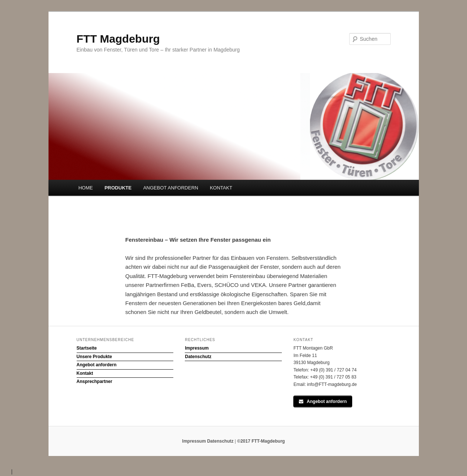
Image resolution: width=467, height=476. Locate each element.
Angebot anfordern (97, 365)
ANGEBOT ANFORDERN (171, 188)
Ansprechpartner (95, 381)
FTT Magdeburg (118, 39)
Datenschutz (198, 357)
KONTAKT (221, 188)
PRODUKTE (118, 188)
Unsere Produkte (94, 357)
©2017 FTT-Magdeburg (261, 441)
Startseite (87, 348)
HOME (86, 188)
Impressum (197, 348)
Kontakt (85, 373)
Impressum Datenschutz (208, 441)
